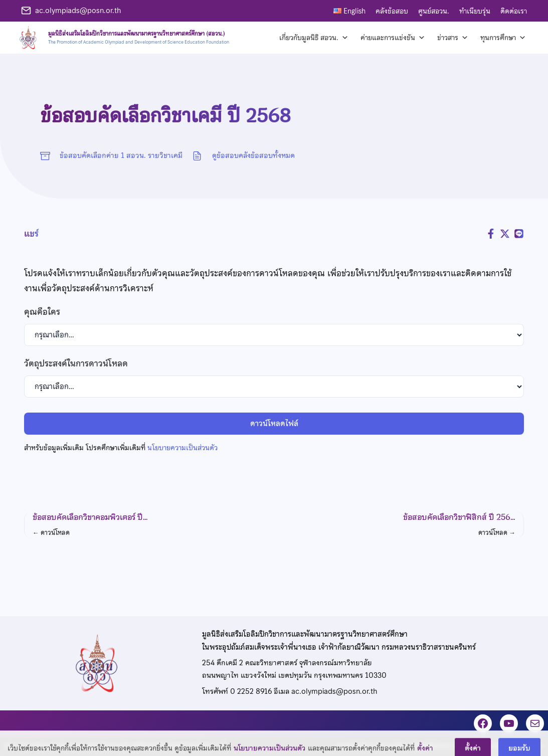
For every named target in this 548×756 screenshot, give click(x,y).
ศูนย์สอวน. (434, 11)
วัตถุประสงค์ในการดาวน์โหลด (76, 363)
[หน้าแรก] (123, 38)
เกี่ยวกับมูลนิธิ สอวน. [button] (314, 38)
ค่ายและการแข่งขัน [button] (393, 38)
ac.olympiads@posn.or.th (78, 11)
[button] (144, 525)
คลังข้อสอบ (392, 11)
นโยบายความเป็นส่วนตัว (182, 448)
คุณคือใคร (42, 312)
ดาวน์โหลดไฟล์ (274, 424)
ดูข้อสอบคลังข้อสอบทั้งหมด (253, 155)
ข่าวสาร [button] (453, 38)
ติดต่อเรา (514, 11)
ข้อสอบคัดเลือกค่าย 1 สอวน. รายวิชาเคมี (121, 155)
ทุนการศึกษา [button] (503, 38)
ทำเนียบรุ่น (475, 11)
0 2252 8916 (251, 691)
